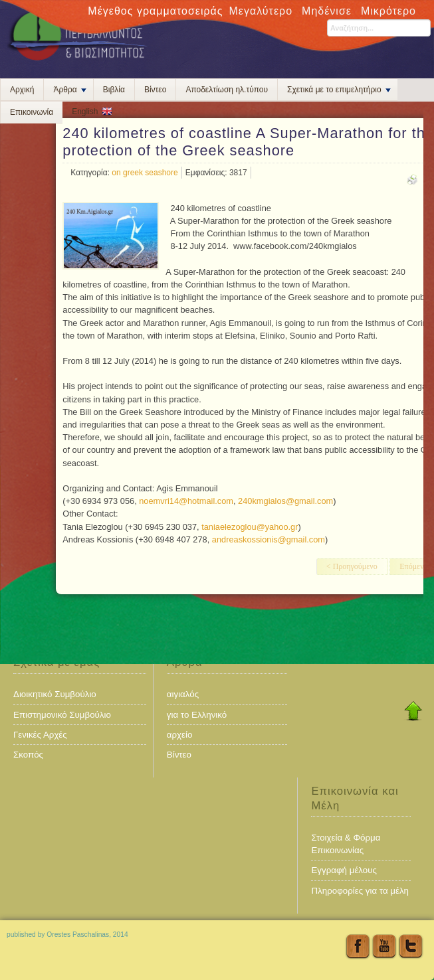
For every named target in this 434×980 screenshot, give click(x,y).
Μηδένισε (327, 11)
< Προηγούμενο (352, 566)
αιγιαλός (183, 694)
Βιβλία (114, 90)
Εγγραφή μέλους (344, 870)
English (85, 112)
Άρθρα (69, 90)
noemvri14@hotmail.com (186, 501)
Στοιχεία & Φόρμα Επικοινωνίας (346, 844)
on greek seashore (145, 173)
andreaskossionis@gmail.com (269, 539)
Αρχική (22, 90)
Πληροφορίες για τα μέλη (360, 891)
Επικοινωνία (32, 112)
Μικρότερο (388, 11)
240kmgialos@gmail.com (285, 501)
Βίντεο (155, 90)
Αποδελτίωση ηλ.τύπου (227, 90)
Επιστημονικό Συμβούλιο (62, 715)
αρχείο (180, 735)
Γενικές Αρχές (40, 735)
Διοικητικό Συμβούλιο (55, 694)
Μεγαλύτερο (261, 11)
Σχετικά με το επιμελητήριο (339, 90)
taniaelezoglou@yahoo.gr (250, 527)
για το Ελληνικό (197, 715)
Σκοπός (28, 755)
